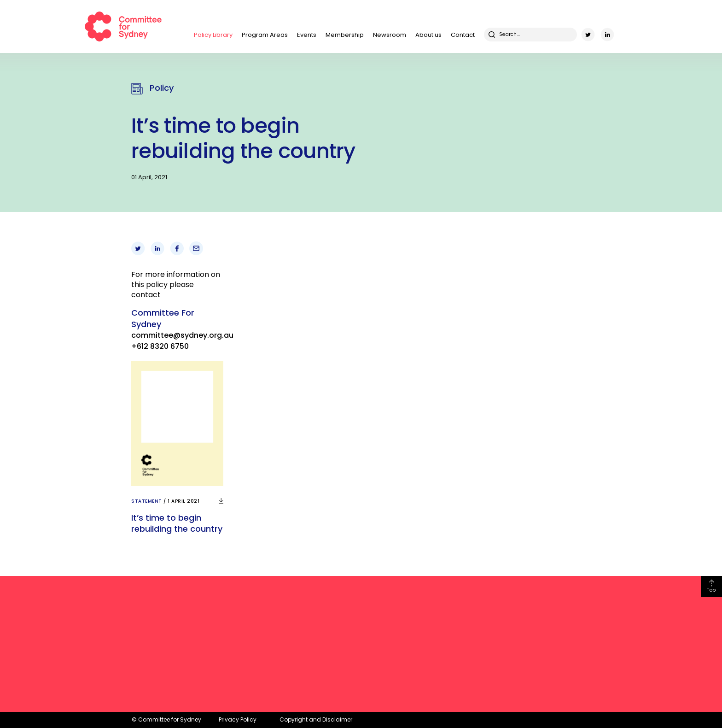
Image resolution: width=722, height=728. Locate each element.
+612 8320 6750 (160, 346)
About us (428, 35)
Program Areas (265, 35)
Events (307, 35)
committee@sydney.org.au (182, 335)
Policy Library (213, 35)
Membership (345, 35)
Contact (463, 35)
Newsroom (390, 35)
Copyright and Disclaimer (316, 719)
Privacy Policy (238, 719)
